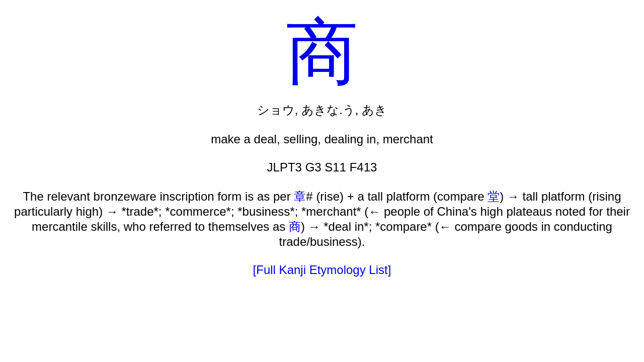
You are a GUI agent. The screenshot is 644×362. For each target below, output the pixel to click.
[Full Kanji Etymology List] (322, 270)
